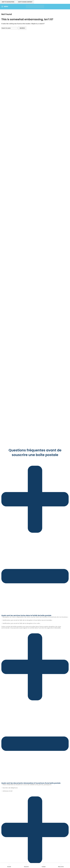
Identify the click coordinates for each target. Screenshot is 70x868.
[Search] (9, 28)
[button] (35, 539)
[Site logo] (35, 6)
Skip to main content (25, 2)
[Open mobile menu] (5, 7)
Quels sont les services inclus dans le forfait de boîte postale (26, 615)
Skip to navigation (8, 2)
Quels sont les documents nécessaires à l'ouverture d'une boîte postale (31, 783)
